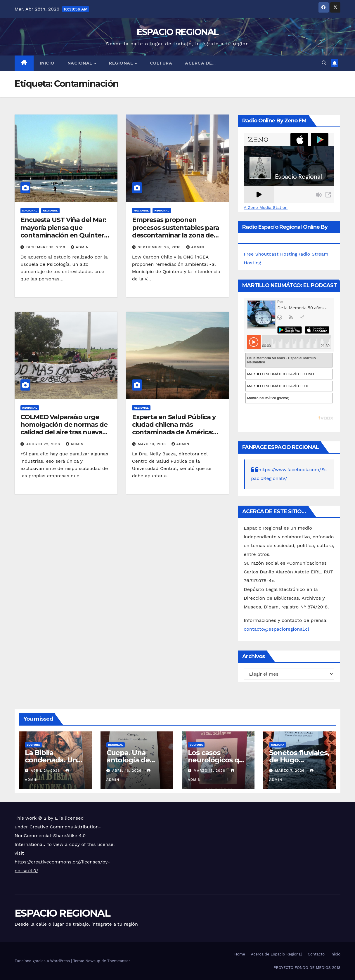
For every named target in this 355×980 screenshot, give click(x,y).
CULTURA (161, 63)
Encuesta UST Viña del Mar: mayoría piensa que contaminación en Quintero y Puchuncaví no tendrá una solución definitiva (65, 235)
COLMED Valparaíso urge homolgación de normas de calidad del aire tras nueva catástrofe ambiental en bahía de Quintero (64, 432)
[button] (324, 63)
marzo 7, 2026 (290, 771)
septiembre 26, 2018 (160, 247)
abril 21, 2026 (46, 771)
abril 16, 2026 (128, 771)
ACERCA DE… (200, 63)
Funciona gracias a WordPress (43, 961)
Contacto (316, 954)
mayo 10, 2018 (153, 444)
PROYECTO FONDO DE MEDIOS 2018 (307, 968)
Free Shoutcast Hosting (270, 254)
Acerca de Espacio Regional (276, 954)
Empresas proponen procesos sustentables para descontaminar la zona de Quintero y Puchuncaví (176, 231)
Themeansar (119, 961)
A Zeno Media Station (266, 207)
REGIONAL (122, 63)
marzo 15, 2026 (210, 771)
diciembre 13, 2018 (46, 247)
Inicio (47, 63)
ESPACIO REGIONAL (178, 32)
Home (240, 954)
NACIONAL (81, 63)
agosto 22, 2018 (44, 444)
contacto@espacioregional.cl (276, 629)
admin (80, 247)
